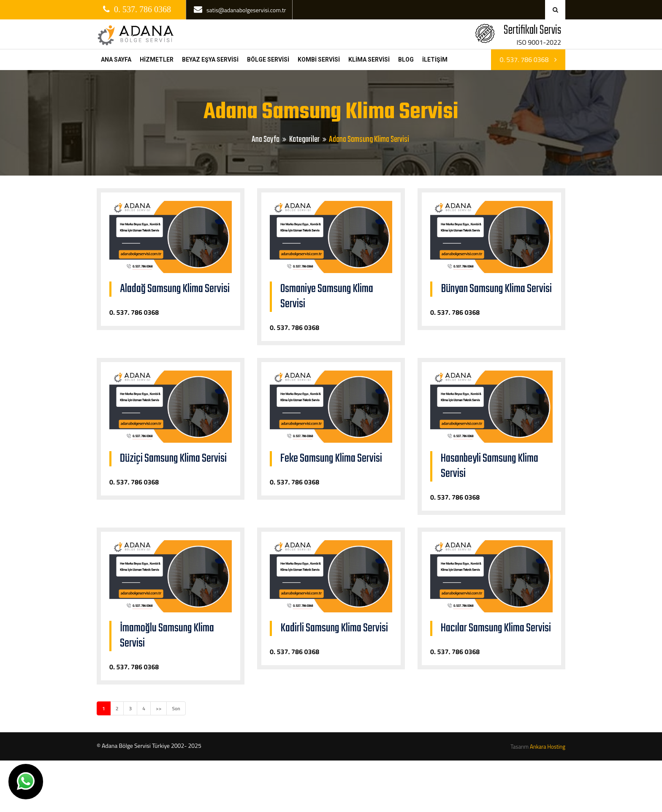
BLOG (406, 60)
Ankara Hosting (548, 747)
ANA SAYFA (116, 60)
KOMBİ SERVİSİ (319, 60)
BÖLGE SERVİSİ (268, 60)
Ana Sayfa (266, 139)
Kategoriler (304, 139)
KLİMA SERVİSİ (369, 60)
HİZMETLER (157, 60)
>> (159, 708)
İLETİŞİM (435, 60)
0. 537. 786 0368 (528, 60)
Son (176, 708)
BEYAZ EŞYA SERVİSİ (210, 60)
